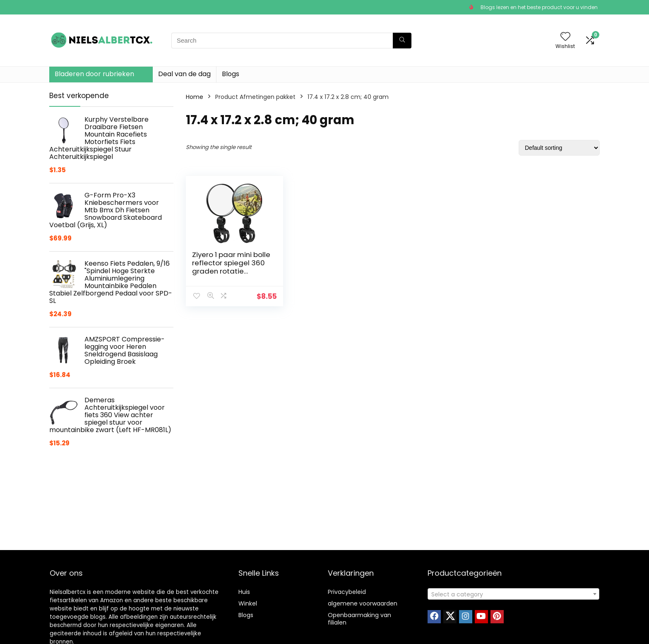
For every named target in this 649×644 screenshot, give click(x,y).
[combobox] (513, 594)
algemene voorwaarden (363, 603)
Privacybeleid (347, 592)
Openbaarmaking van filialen (359, 619)
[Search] (402, 41)
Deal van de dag (184, 74)
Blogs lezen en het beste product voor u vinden (539, 7)
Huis (244, 592)
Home (195, 97)
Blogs (231, 74)
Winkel (248, 603)
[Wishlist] (565, 37)
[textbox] (513, 594)
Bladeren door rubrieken (94, 74)
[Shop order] (559, 148)
